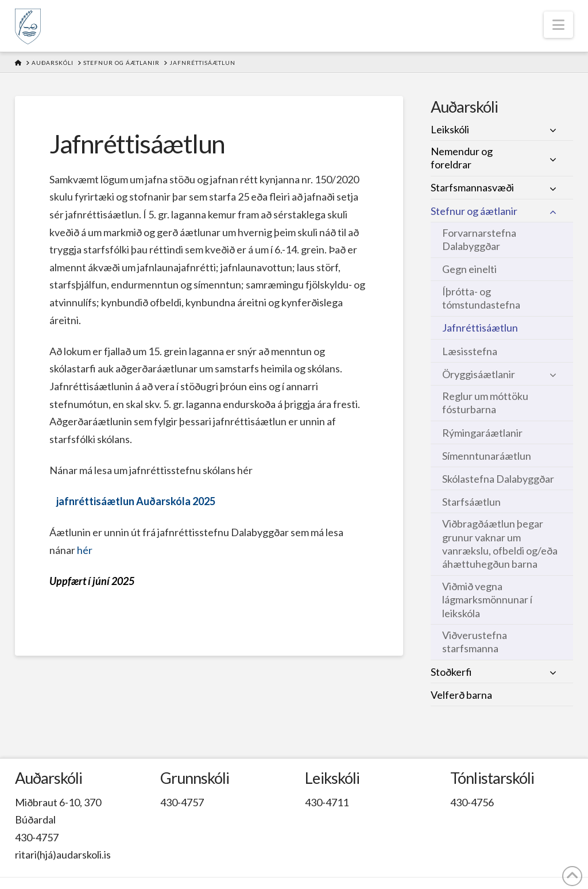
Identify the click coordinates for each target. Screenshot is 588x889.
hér (85, 550)
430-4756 (472, 802)
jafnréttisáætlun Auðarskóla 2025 (136, 501)
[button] (558, 25)
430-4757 (37, 837)
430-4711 (327, 802)
